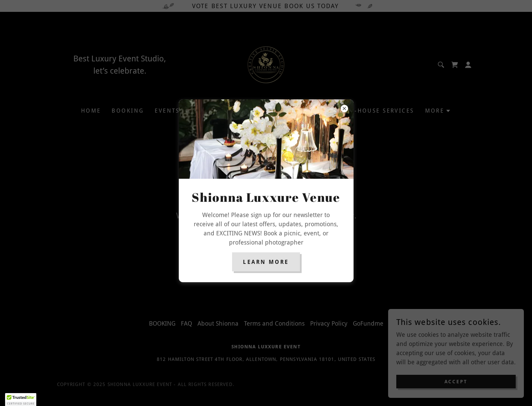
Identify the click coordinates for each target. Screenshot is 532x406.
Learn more (266, 262)
